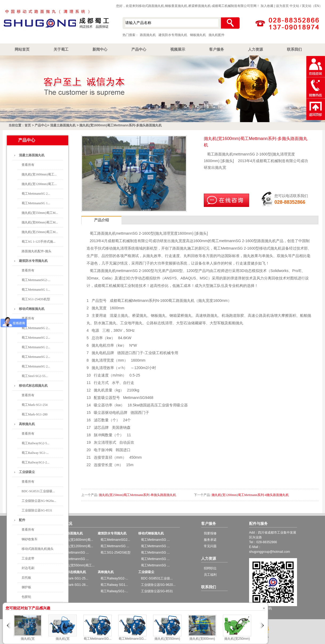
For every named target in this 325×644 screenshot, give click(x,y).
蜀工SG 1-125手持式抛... (38, 242)
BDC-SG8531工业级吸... (38, 491)
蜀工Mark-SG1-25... (74, 578)
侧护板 (26, 587)
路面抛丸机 (148, 35)
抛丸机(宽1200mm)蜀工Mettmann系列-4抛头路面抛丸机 (250, 495)
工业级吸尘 (27, 472)
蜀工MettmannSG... (98, 639)
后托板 (26, 578)
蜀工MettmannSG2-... (36, 280)
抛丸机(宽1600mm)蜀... (77, 540)
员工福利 (210, 575)
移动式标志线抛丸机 (33, 386)
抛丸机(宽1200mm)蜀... (77, 546)
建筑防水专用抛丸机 (173, 35)
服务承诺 (210, 540)
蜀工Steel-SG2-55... (35, 376)
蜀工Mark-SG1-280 (34, 414)
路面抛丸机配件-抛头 (36, 251)
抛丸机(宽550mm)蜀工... (77, 565)
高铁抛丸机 (27, 424)
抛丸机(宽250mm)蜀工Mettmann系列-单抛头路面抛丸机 (137, 495)
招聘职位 (210, 568)
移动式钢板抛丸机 (32, 309)
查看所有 (28, 165)
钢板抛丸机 (198, 35)
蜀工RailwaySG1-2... (35, 462)
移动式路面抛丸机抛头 (38, 549)
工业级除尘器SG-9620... (158, 585)
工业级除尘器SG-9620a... (39, 501)
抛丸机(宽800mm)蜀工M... (40, 222)
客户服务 (217, 49)
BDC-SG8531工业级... (157, 578)
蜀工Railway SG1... (114, 585)
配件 (22, 520)
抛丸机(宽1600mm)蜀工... (39, 174)
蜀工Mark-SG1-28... (74, 585)
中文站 (294, 6)
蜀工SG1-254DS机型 (36, 299)
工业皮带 (28, 558)
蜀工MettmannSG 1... (36, 203)
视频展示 (178, 49)
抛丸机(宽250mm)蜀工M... (40, 232)
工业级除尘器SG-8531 (37, 510)
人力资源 (255, 49)
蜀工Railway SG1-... (35, 453)
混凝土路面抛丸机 (63, 125)
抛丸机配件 (217, 35)
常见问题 (210, 546)
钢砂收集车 (30, 539)
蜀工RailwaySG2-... (114, 578)
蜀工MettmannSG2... (115, 540)
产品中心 (139, 49)
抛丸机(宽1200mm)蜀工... (39, 184)
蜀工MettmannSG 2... (36, 194)
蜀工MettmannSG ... (74, 553)
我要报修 (210, 533)
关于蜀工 (61, 49)
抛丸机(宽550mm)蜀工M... (40, 213)
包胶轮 (26, 597)
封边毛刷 (28, 568)
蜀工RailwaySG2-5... (35, 443)
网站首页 (22, 49)
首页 (28, 125)
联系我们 (294, 49)
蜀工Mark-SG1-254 (34, 405)
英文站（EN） (312, 6)
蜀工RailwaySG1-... (114, 591)
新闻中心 (100, 49)
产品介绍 (101, 220)
